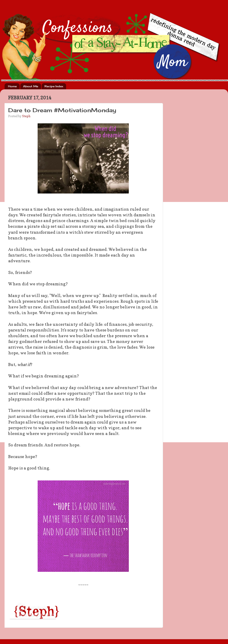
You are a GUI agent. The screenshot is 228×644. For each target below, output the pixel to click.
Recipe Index (54, 86)
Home (12, 86)
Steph (26, 116)
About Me (31, 86)
